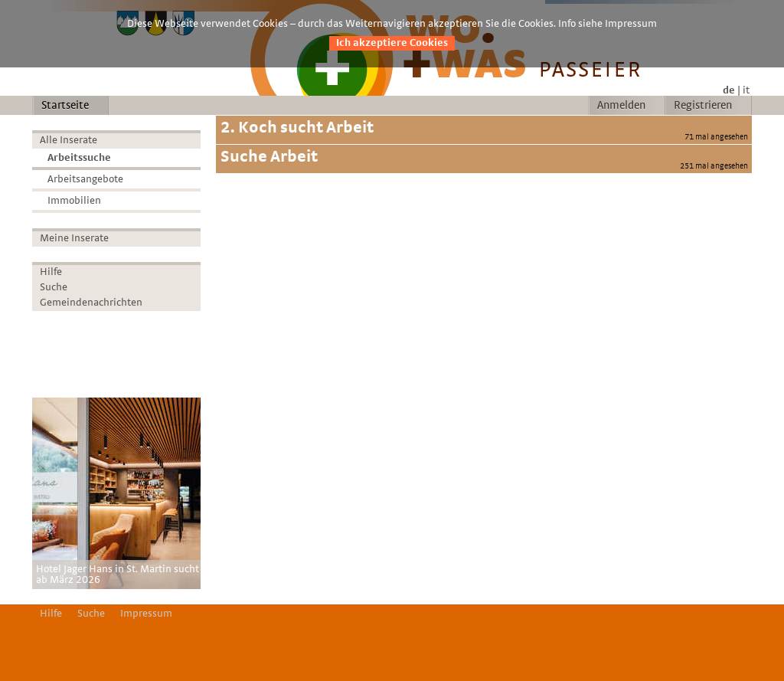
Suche (54, 287)
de (729, 90)
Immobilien (74, 201)
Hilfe (51, 272)
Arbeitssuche (79, 158)
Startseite (65, 105)
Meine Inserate (74, 238)
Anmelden (621, 105)
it (746, 90)
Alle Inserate (69, 140)
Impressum (146, 614)
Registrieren (703, 105)
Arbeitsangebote (85, 179)
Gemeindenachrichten (91, 303)
